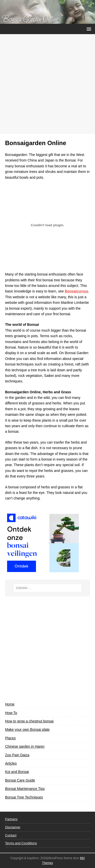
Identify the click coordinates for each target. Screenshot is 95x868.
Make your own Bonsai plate (27, 729)
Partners (11, 819)
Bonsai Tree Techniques (24, 797)
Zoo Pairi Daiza (17, 755)
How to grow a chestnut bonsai (29, 721)
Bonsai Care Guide (20, 780)
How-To (11, 713)
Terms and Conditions (21, 843)
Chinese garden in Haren (25, 746)
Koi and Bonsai (17, 772)
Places (10, 738)
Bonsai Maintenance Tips (25, 789)
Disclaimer (13, 827)
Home (10, 704)
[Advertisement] (48, 84)
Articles (11, 763)
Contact (11, 835)
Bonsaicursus (77, 291)
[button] (88, 29)
